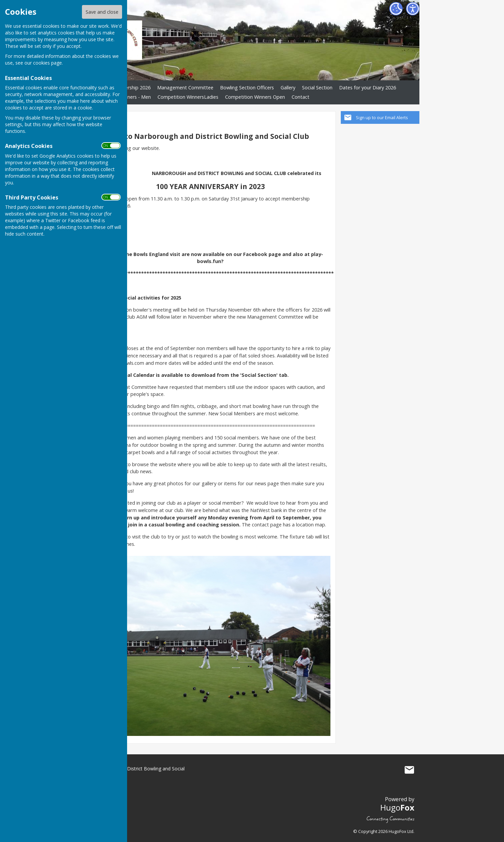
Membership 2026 (131, 88)
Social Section (317, 88)
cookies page (47, 63)
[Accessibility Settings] (413, 9)
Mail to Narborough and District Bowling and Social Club (409, 770)
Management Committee (185, 88)
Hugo (397, 807)
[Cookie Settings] (396, 9)
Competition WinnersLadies (188, 97)
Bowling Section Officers (247, 88)
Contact (300, 97)
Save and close (102, 12)
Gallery (288, 88)
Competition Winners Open (255, 97)
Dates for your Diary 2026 (368, 88)
